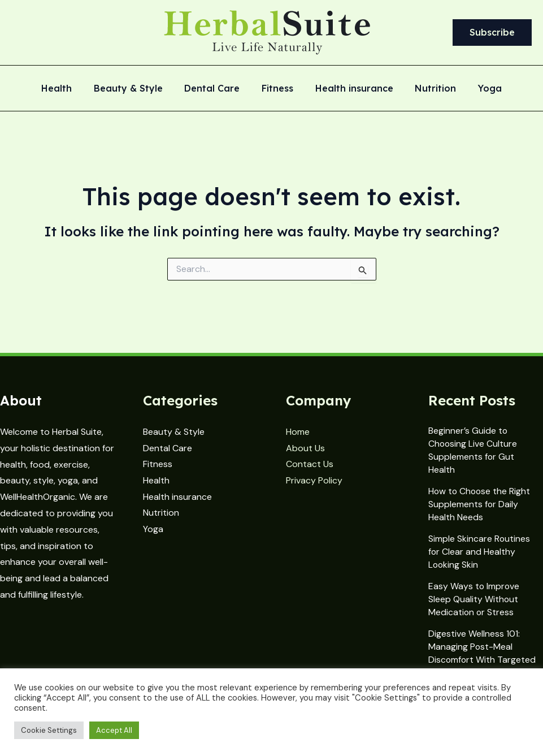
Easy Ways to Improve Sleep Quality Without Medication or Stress (474, 599)
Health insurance (350, 89)
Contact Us (310, 465)
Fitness (277, 89)
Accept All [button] (114, 730)
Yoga (479, 89)
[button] (492, 33)
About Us (305, 448)
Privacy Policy (314, 480)
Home (298, 432)
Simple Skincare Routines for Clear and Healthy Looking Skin (479, 552)
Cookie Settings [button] (49, 730)
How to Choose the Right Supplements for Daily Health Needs (480, 504)
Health (68, 89)
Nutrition (428, 89)
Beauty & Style (136, 89)
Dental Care (216, 89)
